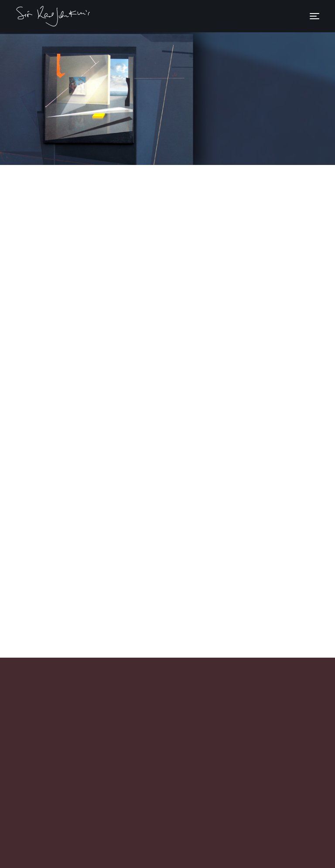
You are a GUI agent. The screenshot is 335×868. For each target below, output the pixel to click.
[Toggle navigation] (314, 16)
